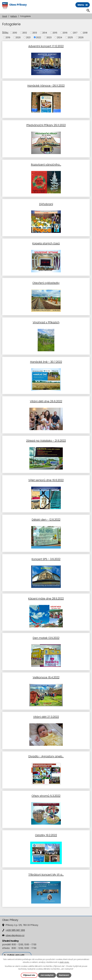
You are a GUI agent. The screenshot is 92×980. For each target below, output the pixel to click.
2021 (28, 37)
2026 (81, 37)
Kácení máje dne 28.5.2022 (46, 598)
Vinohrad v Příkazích (46, 322)
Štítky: (5, 32)
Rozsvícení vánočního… (46, 164)
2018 (85, 33)
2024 (60, 37)
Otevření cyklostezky (46, 283)
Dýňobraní (46, 204)
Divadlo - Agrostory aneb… (46, 756)
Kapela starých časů (46, 243)
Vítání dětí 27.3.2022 (46, 717)
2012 (25, 33)
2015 (55, 33)
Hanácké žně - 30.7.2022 (46, 362)
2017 (75, 33)
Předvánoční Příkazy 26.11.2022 (46, 125)
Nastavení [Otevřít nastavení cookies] (64, 975)
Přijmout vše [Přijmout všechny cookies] (29, 975)
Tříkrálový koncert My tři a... (46, 874)
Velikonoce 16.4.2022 (46, 677)
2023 (49, 37)
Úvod (5, 16)
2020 (18, 37)
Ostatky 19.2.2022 (46, 835)
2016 (65, 33)
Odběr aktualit (14, 955)
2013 (35, 33)
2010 (15, 33)
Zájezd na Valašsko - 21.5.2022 (46, 441)
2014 (45, 33)
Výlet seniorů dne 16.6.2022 (46, 480)
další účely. (64, 962)
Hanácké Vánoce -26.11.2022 (46, 85)
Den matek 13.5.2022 (46, 638)
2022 (39, 37)
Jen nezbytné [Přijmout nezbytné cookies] (47, 975)
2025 (70, 37)
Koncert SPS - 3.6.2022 (46, 559)
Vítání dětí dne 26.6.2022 (46, 401)
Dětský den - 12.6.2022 (46, 519)
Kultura (14, 16)
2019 (8, 37)
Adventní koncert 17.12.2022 (46, 46)
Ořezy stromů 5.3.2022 (46, 796)
